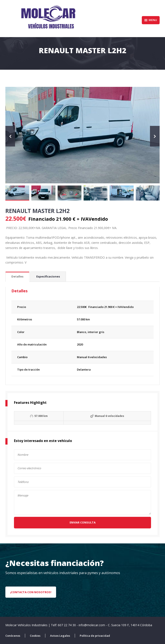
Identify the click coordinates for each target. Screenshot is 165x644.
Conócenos (13, 636)
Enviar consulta (83, 522)
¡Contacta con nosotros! (31, 592)
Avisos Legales (60, 636)
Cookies (35, 636)
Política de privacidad (95, 636)
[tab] (17, 277)
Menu (151, 20)
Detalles (17, 276)
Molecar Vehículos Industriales (27, 625)
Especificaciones (48, 276)
